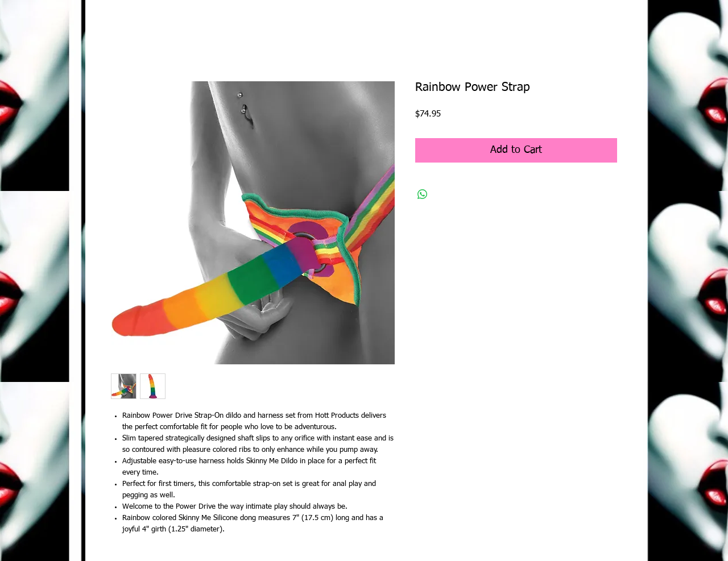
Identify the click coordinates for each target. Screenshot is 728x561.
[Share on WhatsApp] (423, 194)
